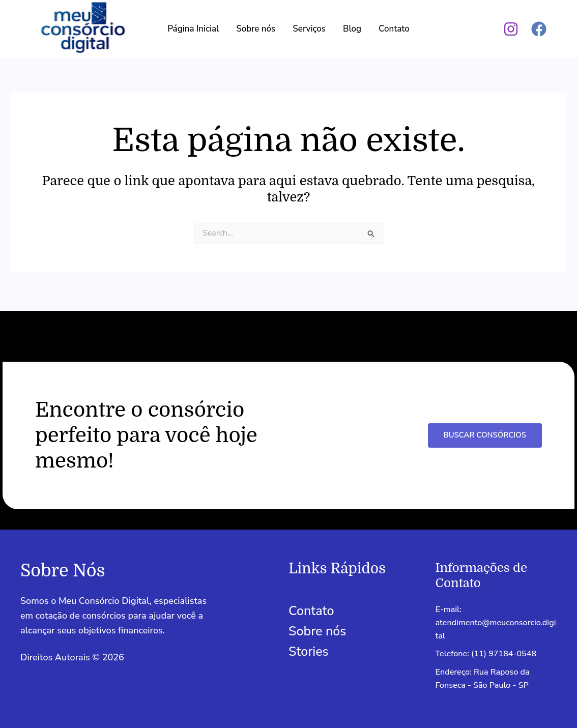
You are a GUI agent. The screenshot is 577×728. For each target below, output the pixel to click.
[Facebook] (539, 29)
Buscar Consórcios (484, 431)
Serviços (309, 29)
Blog (352, 29)
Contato (394, 29)
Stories (309, 648)
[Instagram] (511, 29)
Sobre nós (256, 29)
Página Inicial (193, 29)
